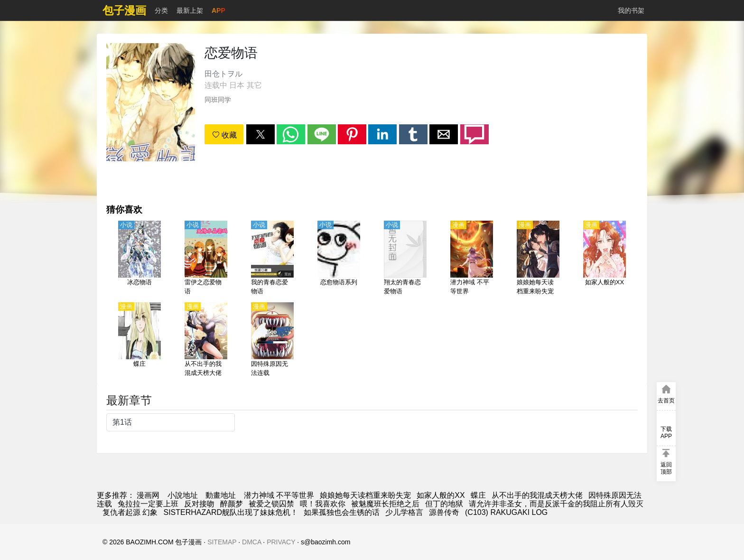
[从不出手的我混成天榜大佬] (206, 340)
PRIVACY (281, 542)
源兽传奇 (444, 512)
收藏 (224, 135)
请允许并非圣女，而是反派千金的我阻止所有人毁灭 (556, 504)
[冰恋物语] (139, 259)
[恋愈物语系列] (339, 259)
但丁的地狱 (444, 504)
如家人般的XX (441, 495)
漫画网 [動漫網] (148, 495)
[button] (260, 134)
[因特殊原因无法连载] (272, 340)
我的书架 (631, 10)
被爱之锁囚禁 (271, 504)
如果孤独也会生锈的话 (342, 512)
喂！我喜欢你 (323, 504)
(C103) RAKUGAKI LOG (506, 512)
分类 (161, 10)
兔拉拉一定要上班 (148, 504)
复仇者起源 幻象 (130, 512)
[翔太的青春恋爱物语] (405, 259)
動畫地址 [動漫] (221, 495)
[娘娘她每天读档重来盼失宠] (538, 259)
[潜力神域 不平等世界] (472, 259)
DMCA (251, 542)
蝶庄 (478, 495)
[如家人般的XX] (604, 259)
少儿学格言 (404, 512)
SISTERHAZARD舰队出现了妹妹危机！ (231, 512)
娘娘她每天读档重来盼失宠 (365, 495)
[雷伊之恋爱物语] (206, 259)
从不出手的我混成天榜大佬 (537, 495)
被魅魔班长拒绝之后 (385, 504)
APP (219, 10)
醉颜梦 (232, 504)
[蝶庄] (139, 340)
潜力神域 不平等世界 (279, 495)
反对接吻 (199, 504)
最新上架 (190, 10)
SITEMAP (222, 542)
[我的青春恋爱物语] (272, 259)
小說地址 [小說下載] (183, 495)
